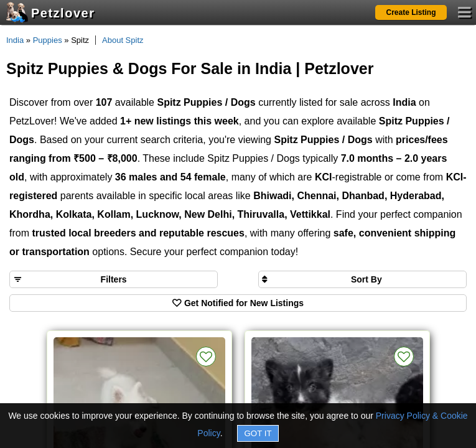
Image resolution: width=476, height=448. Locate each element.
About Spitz (123, 40)
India (15, 40)
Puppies (48, 40)
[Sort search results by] (362, 279)
